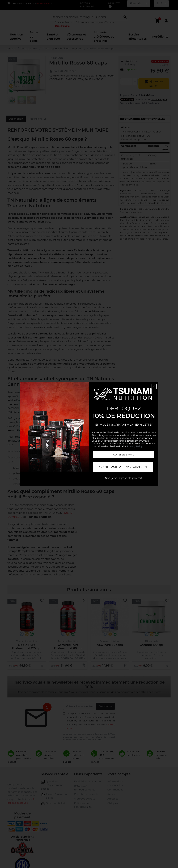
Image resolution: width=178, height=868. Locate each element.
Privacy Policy (135, 446)
